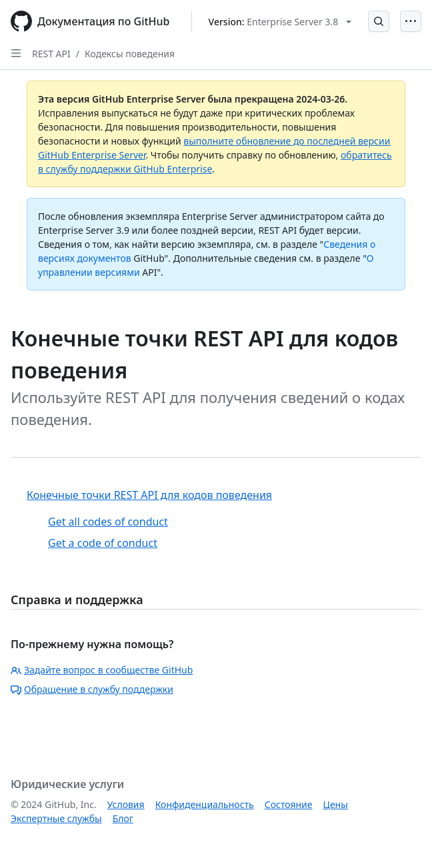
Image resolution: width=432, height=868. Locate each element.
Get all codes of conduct (108, 522)
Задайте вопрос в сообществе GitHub (102, 670)
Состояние (289, 804)
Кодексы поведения (130, 54)
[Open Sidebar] (16, 53)
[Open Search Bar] (379, 21)
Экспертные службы (56, 818)
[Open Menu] (411, 21)
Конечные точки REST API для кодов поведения (149, 495)
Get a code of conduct (103, 543)
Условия (126, 804)
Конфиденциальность (205, 804)
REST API (51, 54)
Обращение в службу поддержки (92, 689)
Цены (336, 804)
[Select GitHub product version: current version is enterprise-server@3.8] (280, 22)
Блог (123, 818)
